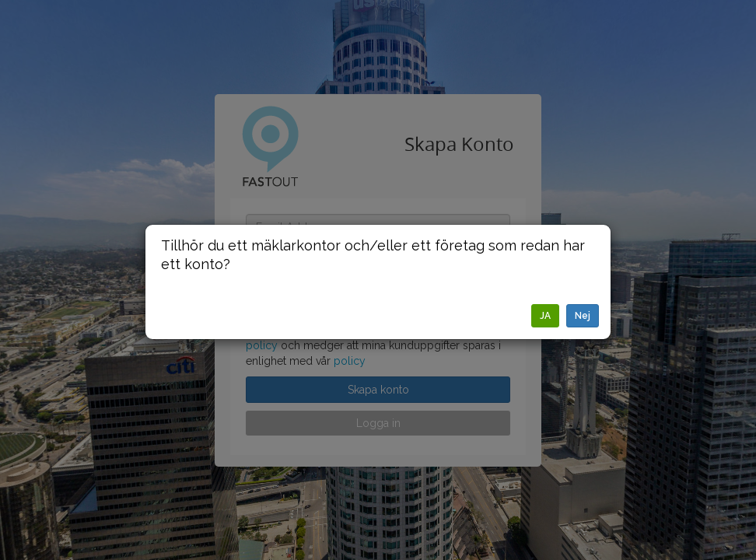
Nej (583, 316)
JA (545, 316)
